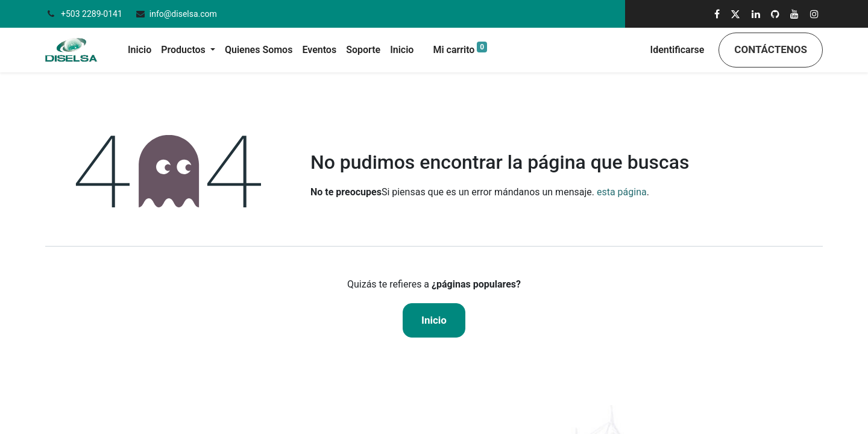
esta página (622, 192)
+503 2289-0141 (93, 14)
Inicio (434, 320)
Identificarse (678, 50)
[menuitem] (140, 50)
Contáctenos (771, 49)
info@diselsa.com (183, 14)
